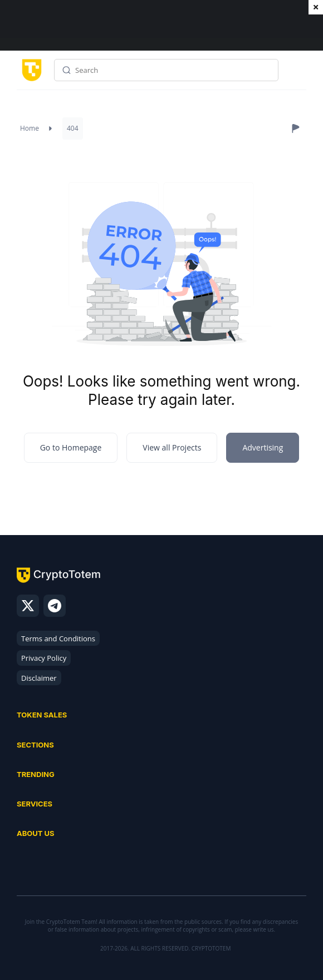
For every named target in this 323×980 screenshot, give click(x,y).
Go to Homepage (71, 447)
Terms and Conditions (58, 639)
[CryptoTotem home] (30, 70)
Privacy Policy (44, 658)
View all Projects (172, 447)
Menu (295, 74)
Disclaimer (39, 678)
